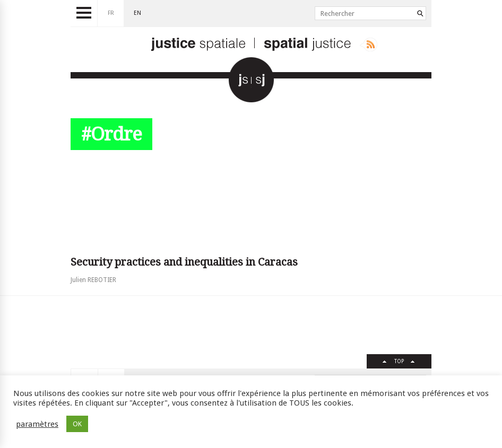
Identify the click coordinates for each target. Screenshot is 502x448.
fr (111, 13)
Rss (369, 45)
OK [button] (77, 424)
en (137, 13)
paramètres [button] (37, 424)
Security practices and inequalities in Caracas (184, 262)
